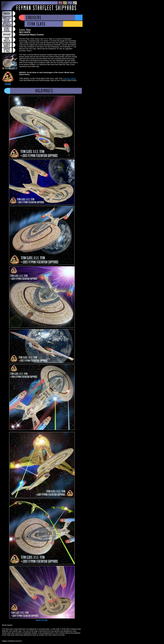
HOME (8, 84)
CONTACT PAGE (69, 78)
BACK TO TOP (42, 620)
